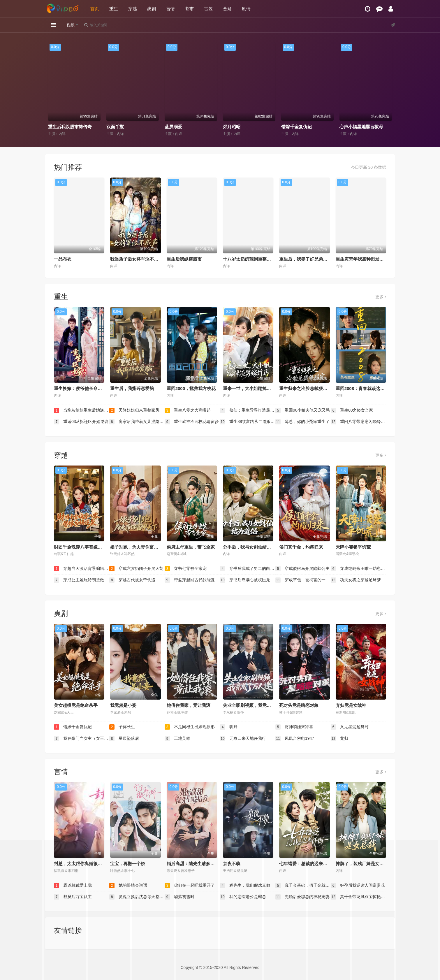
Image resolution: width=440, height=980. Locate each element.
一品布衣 (63, 259)
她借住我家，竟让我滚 (189, 705)
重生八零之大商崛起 (188, 410)
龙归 (339, 739)
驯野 (229, 727)
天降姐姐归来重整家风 (134, 410)
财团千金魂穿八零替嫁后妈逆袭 (85, 547)
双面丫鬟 (115, 127)
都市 (189, 9)
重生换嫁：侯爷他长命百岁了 (82, 388)
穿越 (133, 9)
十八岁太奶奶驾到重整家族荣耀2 (255, 259)
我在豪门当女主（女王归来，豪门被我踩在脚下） (82, 739)
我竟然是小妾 (123, 705)
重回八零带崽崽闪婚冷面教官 (358, 422)
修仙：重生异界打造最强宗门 (248, 410)
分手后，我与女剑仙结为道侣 (251, 547)
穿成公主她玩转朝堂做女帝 (82, 580)
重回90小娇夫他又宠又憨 (303, 410)
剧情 (246, 9)
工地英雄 (177, 739)
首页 (95, 9)
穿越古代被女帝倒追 (132, 580)
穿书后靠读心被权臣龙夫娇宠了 (248, 580)
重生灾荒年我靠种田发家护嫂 (364, 259)
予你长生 (122, 727)
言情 (170, 9)
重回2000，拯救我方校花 (191, 388)
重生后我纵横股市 (184, 259)
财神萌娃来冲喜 (294, 727)
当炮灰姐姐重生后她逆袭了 (82, 410)
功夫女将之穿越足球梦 (356, 580)
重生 (114, 9)
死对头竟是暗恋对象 (299, 705)
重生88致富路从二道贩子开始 (248, 422)
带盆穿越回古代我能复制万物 (192, 580)
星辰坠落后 (124, 739)
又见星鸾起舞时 (350, 727)
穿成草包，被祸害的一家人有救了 (303, 580)
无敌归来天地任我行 (243, 739)
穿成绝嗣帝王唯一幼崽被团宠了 (358, 569)
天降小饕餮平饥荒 (353, 547)
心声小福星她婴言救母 (361, 127)
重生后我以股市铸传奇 (70, 127)
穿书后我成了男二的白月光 (248, 569)
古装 (208, 9)
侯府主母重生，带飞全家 (191, 547)
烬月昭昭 (232, 127)
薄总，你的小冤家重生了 (302, 422)
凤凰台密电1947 (295, 739)
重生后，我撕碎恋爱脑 (132, 388)
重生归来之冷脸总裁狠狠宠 (305, 388)
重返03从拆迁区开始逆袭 (81, 422)
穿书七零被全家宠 (186, 569)
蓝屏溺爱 (173, 127)
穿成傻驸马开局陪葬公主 (302, 569)
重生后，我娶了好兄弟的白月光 (310, 259)
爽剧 (152, 9)
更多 (381, 297)
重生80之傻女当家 (352, 410)
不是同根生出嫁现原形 (190, 727)
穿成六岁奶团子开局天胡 (136, 569)
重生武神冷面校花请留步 (192, 422)
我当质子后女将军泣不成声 (136, 259)
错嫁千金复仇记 (296, 127)
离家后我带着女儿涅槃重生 (137, 422)
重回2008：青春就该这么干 (362, 388)
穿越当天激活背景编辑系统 (82, 569)
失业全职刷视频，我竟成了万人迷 (256, 705)
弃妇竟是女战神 (351, 705)
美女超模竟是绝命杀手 (76, 705)
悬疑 (227, 9)
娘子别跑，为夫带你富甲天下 (139, 547)
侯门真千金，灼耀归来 (301, 547)
